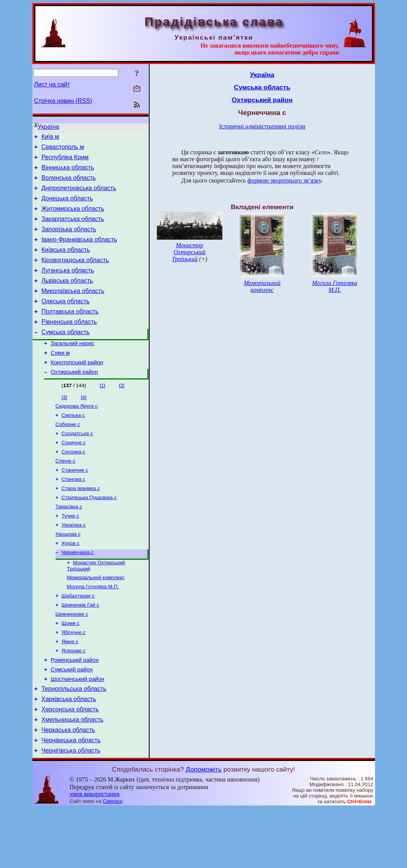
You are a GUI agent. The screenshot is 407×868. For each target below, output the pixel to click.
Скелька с (73, 444)
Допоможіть (204, 829)
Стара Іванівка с (81, 523)
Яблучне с (74, 679)
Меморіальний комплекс (96, 619)
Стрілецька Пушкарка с (89, 533)
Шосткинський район (77, 730)
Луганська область (68, 286)
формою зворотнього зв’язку (284, 180)
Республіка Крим (65, 161)
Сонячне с (74, 474)
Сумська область (66, 355)
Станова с (73, 513)
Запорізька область (69, 241)
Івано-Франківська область (79, 252)
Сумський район (72, 720)
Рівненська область (69, 344)
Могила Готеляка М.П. (93, 629)
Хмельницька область (73, 776)
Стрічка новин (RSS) (63, 101)
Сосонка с (74, 484)
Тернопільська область (74, 741)
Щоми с (71, 669)
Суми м (60, 378)
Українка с (74, 563)
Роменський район (75, 709)
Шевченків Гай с (81, 649)
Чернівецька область (71, 798)
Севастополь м (63, 149)
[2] (122, 413)
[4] (84, 425)
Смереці (113, 861)
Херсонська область (70, 764)
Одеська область (66, 321)
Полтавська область (70, 332)
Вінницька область (68, 172)
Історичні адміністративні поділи (262, 126)
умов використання (95, 853)
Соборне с (68, 454)
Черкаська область (68, 787)
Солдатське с (77, 464)
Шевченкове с (72, 659)
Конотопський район (77, 389)
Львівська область (67, 298)
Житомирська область (73, 218)
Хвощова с (68, 573)
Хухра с (71, 583)
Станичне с (75, 504)
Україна (48, 127)
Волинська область (69, 183)
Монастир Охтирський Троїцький (189, 252)
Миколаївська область (73, 309)
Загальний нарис (73, 367)
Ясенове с (74, 699)
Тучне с (70, 553)
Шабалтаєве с (78, 639)
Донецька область (67, 206)
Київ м (50, 138)
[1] (103, 413)
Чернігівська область (71, 810)
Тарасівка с (69, 543)
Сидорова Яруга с (77, 434)
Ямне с (70, 689)
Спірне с (65, 494)
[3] (65, 425)
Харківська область (69, 753)
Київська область (66, 263)
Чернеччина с (78, 593)
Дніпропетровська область (79, 195)
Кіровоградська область (75, 275)
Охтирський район (74, 399)
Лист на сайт (52, 84)
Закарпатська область (73, 229)
